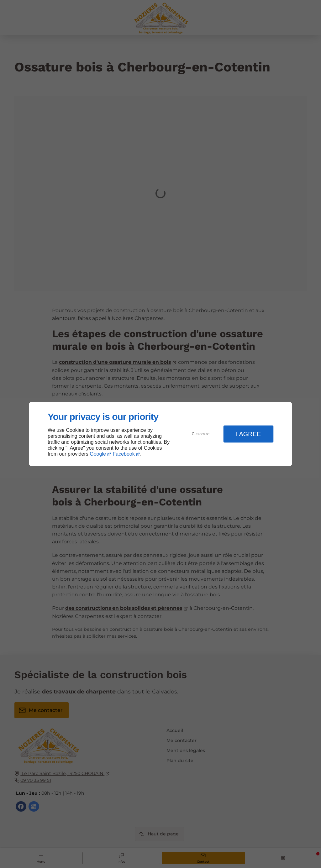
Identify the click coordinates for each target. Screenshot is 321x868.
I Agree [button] (248, 434)
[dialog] (160, 434)
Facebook (124, 454)
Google (98, 454)
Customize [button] (201, 434)
